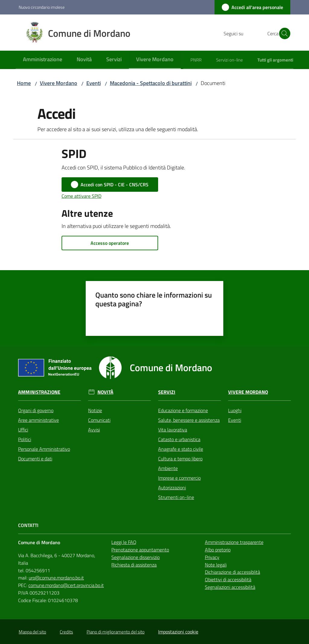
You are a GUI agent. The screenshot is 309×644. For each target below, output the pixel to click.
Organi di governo (36, 410)
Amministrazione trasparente (234, 542)
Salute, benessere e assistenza (189, 420)
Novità (105, 392)
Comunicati (99, 420)
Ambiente (168, 468)
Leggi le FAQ (124, 542)
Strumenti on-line (176, 497)
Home (24, 83)
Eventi (94, 83)
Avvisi (94, 430)
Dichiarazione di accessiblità (233, 572)
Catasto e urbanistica (179, 439)
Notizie (95, 410)
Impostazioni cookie (178, 632)
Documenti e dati (35, 459)
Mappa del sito (32, 632)
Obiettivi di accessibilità (228, 579)
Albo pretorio (218, 550)
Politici (25, 439)
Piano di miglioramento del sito (116, 632)
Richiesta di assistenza (134, 565)
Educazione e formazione (183, 410)
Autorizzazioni (172, 488)
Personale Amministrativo (44, 449)
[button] (283, 33)
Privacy (212, 557)
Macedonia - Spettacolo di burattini (151, 83)
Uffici (23, 430)
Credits (66, 632)
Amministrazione (39, 392)
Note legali (216, 565)
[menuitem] (43, 60)
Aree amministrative (38, 420)
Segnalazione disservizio (135, 557)
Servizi (167, 392)
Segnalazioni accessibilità (230, 587)
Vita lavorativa (173, 430)
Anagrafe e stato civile (181, 449)
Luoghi (235, 410)
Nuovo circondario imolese (42, 7)
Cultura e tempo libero (180, 459)
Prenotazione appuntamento (140, 550)
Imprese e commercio (179, 478)
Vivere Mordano (59, 83)
